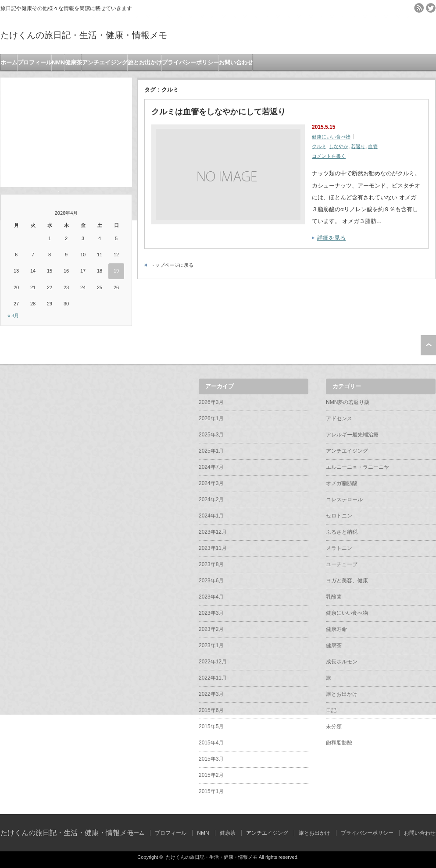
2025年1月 (211, 451)
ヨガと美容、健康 (347, 581)
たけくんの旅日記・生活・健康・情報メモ (84, 35)
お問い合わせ (236, 62)
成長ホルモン (342, 662)
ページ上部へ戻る (428, 345)
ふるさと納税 (342, 532)
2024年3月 (211, 483)
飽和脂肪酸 (339, 743)
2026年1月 (211, 418)
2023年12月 (213, 532)
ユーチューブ (342, 564)
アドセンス (339, 418)
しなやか (339, 146)
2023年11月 (213, 548)
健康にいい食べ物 (331, 137)
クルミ (319, 146)
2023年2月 (211, 629)
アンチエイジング (105, 62)
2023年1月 (211, 645)
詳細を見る (331, 238)
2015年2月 (211, 775)
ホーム (9, 62)
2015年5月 (211, 726)
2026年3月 (211, 402)
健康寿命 (336, 629)
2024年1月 (211, 516)
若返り (358, 146)
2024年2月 (211, 500)
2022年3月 (211, 694)
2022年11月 (213, 678)
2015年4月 (211, 743)
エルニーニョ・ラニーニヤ (357, 467)
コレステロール (344, 500)
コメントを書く (329, 156)
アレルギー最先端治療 (352, 435)
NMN (58, 62)
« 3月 (13, 315)
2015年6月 (211, 710)
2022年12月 (213, 662)
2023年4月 (211, 597)
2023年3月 (211, 613)
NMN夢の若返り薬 (348, 402)
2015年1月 (211, 791)
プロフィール (35, 62)
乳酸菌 (334, 597)
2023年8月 (211, 564)
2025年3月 (211, 435)
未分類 (334, 726)
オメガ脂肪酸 (342, 483)
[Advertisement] (66, 132)
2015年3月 (211, 759)
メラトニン (339, 548)
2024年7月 (211, 467)
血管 (373, 146)
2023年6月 (211, 581)
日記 (331, 710)
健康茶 (73, 62)
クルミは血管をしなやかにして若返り (218, 112)
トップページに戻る (172, 265)
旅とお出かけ (145, 62)
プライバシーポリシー (190, 62)
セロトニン (339, 516)
